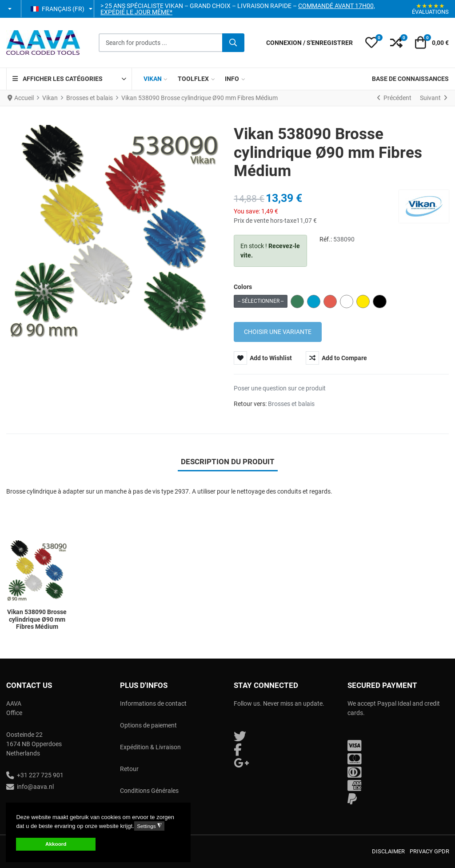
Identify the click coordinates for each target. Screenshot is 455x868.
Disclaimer (388, 851)
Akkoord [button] (56, 844)
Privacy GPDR (429, 851)
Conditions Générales (149, 791)
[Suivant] (433, 98)
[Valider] (233, 43)
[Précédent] (394, 98)
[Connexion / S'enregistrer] (309, 43)
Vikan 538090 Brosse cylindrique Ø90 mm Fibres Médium (37, 619)
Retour (129, 769)
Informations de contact (153, 703)
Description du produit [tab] (228, 462)
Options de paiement (148, 725)
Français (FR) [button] (58, 9)
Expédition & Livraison (150, 747)
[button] (10, 9)
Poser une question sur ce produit (280, 388)
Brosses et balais (291, 404)
